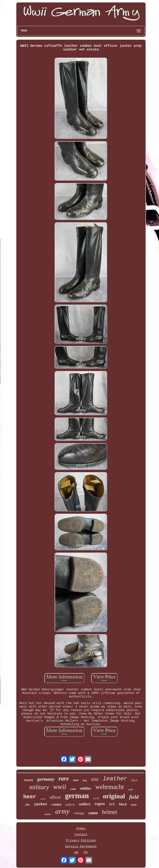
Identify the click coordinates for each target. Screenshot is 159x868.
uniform (70, 805)
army (63, 811)
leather (115, 779)
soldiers (85, 804)
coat (73, 789)
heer (30, 797)
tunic (134, 805)
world (96, 798)
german (77, 796)
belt (112, 804)
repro (100, 804)
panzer (48, 814)
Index (81, 829)
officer (55, 797)
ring (85, 780)
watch (43, 799)
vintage (79, 813)
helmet (109, 812)
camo (93, 813)
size (95, 779)
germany (46, 779)
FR (86, 853)
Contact (81, 835)
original (114, 796)
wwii (60, 787)
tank (76, 780)
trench (29, 780)
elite (27, 805)
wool (130, 789)
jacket (40, 804)
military (39, 787)
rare (64, 778)
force (134, 780)
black (123, 804)
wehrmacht (110, 787)
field (134, 797)
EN (76, 853)
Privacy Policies (81, 841)
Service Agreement (81, 847)
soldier (86, 788)
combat (56, 804)
